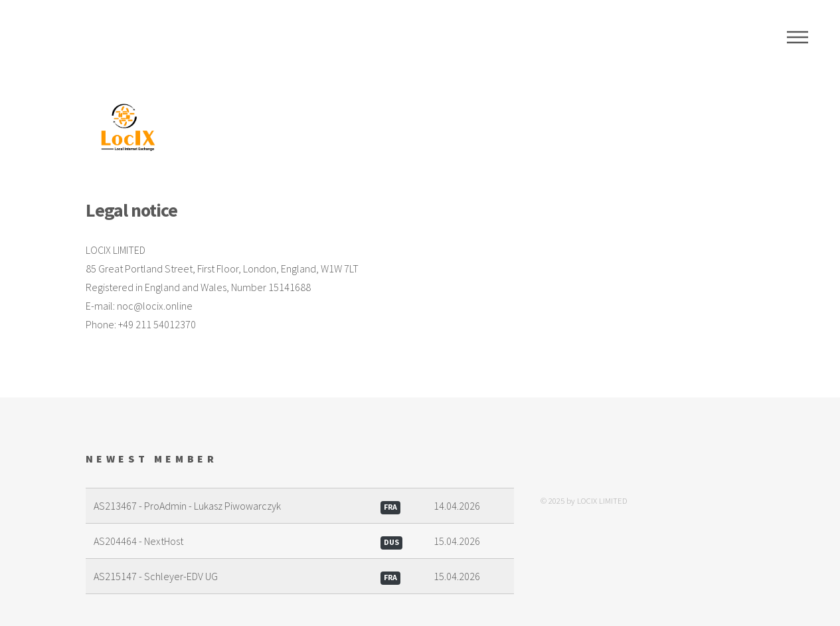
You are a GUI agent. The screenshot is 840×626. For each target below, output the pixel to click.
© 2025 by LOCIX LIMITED (584, 500)
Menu (798, 37)
